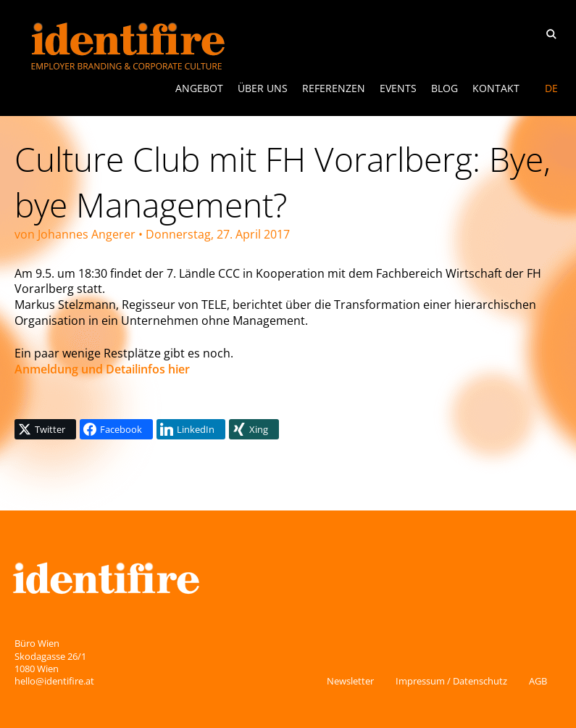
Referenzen (334, 88)
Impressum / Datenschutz (451, 681)
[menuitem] (551, 88)
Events (398, 88)
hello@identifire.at (54, 681)
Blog (444, 88)
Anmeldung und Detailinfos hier (102, 369)
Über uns (263, 88)
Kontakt (496, 88)
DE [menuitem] (551, 88)
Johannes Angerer (87, 234)
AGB (538, 681)
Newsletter (350, 681)
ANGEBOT (199, 88)
